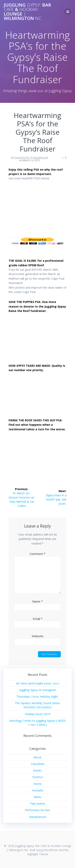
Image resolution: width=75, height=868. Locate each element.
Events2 (37, 777)
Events (37, 770)
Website (38, 636)
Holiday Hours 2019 (37, 714)
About (37, 757)
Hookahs (38, 790)
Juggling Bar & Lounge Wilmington (27, 12)
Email (38, 619)
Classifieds (38, 764)
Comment (37, 554)
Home (38, 784)
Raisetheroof (40, 158)
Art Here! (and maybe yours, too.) (38, 683)
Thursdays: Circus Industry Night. (37, 696)
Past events (38, 804)
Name (37, 601)
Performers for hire (37, 810)
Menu (37, 797)
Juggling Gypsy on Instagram (38, 690)
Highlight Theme (38, 854)
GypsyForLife (22, 158)
